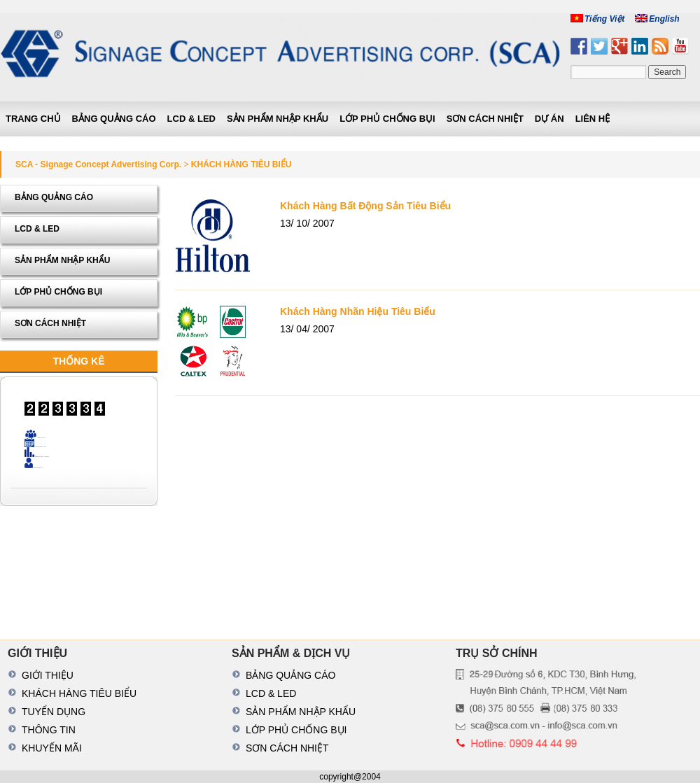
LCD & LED (191, 119)
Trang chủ (33, 119)
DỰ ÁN (549, 119)
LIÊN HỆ (593, 119)
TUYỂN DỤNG (54, 712)
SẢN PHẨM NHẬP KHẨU (278, 119)
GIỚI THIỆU (48, 675)
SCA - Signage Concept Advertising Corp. (98, 164)
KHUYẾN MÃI (52, 748)
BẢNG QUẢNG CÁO (114, 119)
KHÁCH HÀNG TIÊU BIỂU (79, 693)
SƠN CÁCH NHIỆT (485, 119)
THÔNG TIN (49, 730)
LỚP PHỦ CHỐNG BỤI (387, 119)
